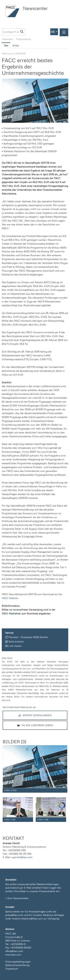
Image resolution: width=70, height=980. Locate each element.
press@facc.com (14, 915)
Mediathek (15, 613)
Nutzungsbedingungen (18, 962)
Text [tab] (6, 45)
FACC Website (10, 598)
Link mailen (15, 646)
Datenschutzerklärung (17, 965)
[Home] (13, 11)
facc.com (6, 700)
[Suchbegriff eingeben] (13, 32)
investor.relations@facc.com (27, 918)
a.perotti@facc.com (22, 857)
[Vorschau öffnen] (35, 101)
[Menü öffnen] (64, 32)
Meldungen (7, 39)
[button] (54, 32)
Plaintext (13, 637)
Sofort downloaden (35, 715)
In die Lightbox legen (35, 725)
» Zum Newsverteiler (17, 898)
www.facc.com (13, 955)
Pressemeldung (24, 39)
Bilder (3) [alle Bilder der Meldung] (14, 742)
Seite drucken (16, 641)
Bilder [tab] (16, 45)
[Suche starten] (22, 32)
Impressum (12, 969)
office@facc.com (14, 951)
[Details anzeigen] (65, 790)
